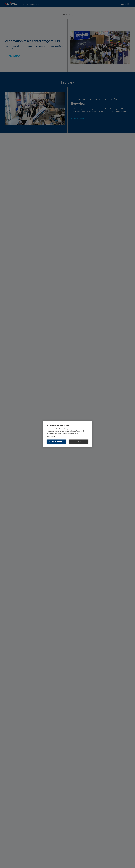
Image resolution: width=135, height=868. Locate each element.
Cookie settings (79, 442)
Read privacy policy (52, 436)
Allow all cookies (56, 442)
